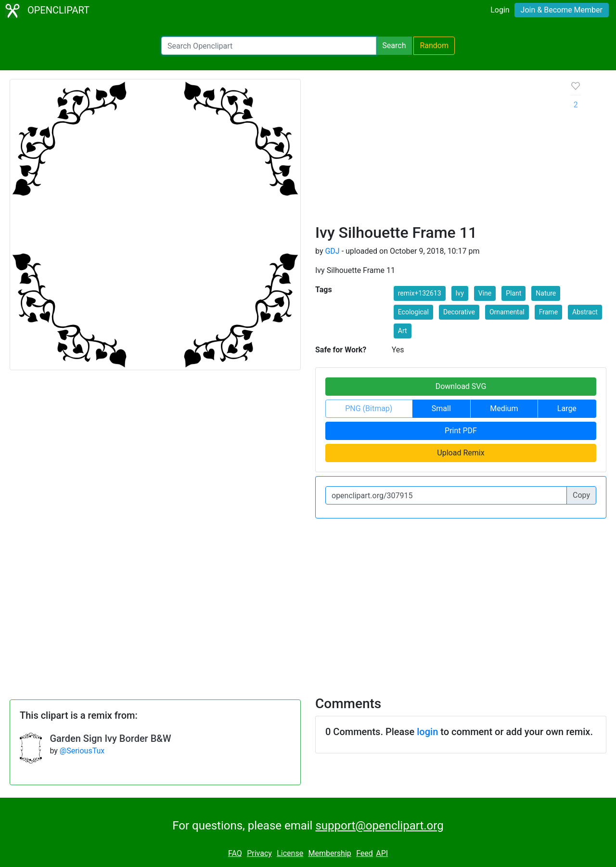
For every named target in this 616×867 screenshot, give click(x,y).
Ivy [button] (460, 293)
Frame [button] (548, 312)
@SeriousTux (82, 751)
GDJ (332, 251)
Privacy (259, 853)
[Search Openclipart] (269, 46)
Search (394, 45)
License (290, 853)
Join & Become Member (562, 10)
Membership (329, 853)
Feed (365, 853)
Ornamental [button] (507, 312)
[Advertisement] (435, 151)
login (427, 732)
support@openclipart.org (379, 826)
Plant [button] (513, 293)
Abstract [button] (585, 312)
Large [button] (567, 408)
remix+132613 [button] (420, 293)
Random (434, 45)
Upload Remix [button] (461, 453)
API (382, 853)
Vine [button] (485, 293)
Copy (581, 495)
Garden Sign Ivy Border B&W (110, 738)
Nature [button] (546, 293)
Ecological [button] (413, 312)
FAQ (235, 853)
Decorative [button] (459, 312)
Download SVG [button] (461, 386)
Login (500, 10)
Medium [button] (504, 408)
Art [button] (403, 331)
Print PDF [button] (461, 431)
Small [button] (441, 408)
